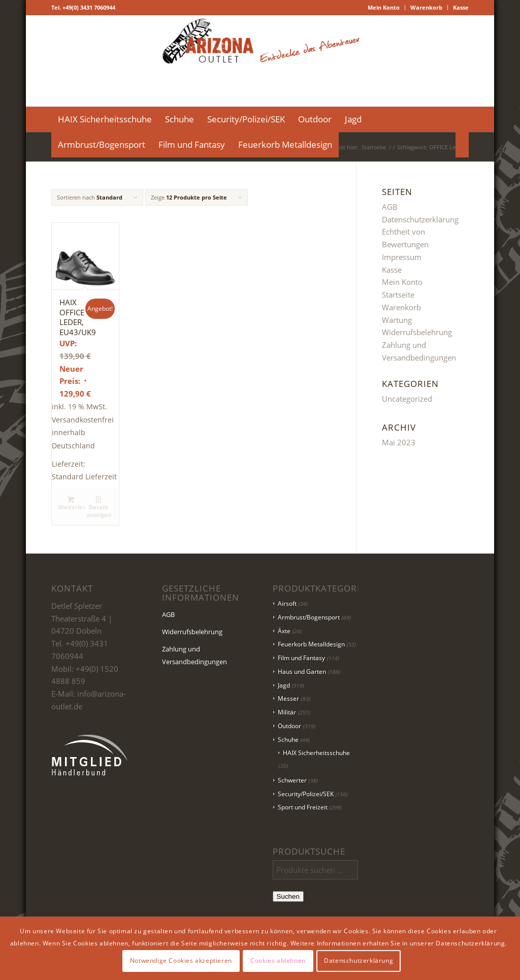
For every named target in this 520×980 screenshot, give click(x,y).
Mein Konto (384, 7)
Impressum (402, 257)
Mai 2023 (399, 442)
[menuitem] (384, 8)
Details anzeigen (99, 507)
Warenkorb (426, 7)
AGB (390, 207)
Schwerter (292, 780)
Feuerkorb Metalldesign (311, 644)
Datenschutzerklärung (420, 219)
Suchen (288, 896)
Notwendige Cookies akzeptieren (181, 960)
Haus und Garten (302, 672)
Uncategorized (407, 399)
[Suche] (462, 145)
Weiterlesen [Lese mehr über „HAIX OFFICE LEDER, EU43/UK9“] (72, 503)
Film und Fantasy (301, 658)
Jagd (284, 685)
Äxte (284, 631)
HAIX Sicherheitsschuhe (316, 753)
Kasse (461, 7)
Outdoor (289, 726)
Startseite (398, 295)
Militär (287, 712)
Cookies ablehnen (278, 960)
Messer (288, 698)
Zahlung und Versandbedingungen (194, 655)
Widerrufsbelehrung (417, 332)
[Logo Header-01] (260, 61)
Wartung (397, 320)
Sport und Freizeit (303, 807)
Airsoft (287, 603)
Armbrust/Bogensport (309, 617)
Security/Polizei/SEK (306, 794)
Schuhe (288, 740)
